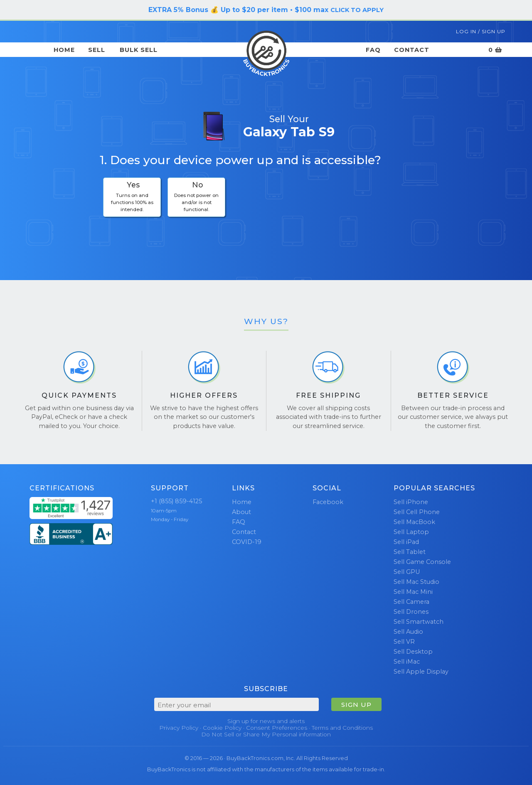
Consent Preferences (277, 728)
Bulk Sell (139, 50)
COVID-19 (247, 542)
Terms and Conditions (342, 728)
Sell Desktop (413, 652)
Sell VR (404, 642)
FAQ (373, 50)
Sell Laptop (411, 532)
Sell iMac (407, 662)
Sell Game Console (422, 562)
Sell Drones (411, 612)
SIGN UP (356, 705)
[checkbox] (132, 197)
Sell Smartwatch (419, 622)
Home (64, 50)
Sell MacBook (414, 522)
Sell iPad (406, 542)
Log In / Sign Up (481, 31)
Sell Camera (411, 602)
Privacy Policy (179, 728)
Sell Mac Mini (413, 592)
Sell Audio (408, 632)
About (241, 512)
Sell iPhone (411, 502)
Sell (97, 50)
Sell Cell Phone (417, 512)
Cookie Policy (222, 728)
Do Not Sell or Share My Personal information (266, 734)
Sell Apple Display (421, 672)
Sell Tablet (410, 552)
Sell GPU (407, 572)
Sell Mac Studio (416, 582)
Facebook (328, 502)
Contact (412, 50)
